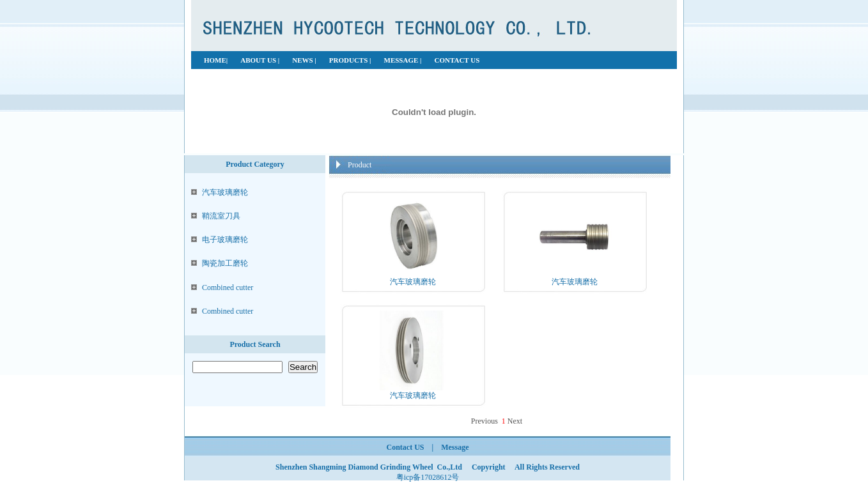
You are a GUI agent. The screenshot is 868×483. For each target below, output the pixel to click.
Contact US (406, 447)
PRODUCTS (349, 60)
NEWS (303, 60)
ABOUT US (259, 60)
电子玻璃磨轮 (225, 240)
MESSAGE (402, 60)
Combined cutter (228, 287)
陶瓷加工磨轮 (225, 263)
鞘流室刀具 (221, 216)
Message (455, 447)
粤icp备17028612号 (428, 477)
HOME (215, 60)
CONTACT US (457, 60)
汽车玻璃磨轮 (225, 192)
